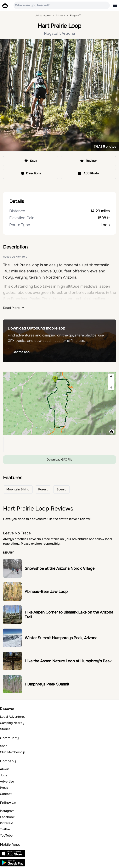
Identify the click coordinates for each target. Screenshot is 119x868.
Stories (5, 729)
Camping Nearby (12, 723)
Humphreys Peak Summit (47, 684)
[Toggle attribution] (112, 432)
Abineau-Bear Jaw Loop (46, 592)
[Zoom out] (111, 382)
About (4, 769)
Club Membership (13, 752)
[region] (59, 403)
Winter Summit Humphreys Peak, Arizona (61, 638)
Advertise (7, 781)
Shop (4, 746)
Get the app (21, 352)
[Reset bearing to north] (111, 388)
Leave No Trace (39, 539)
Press (4, 788)
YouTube (6, 835)
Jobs (4, 775)
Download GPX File (59, 460)
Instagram (7, 811)
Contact (6, 794)
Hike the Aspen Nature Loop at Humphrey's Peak (68, 661)
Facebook (7, 817)
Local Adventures (13, 717)
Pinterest (6, 823)
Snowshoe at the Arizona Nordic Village (60, 568)
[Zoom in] (111, 376)
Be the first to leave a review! (70, 519)
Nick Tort (21, 257)
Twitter (5, 829)
